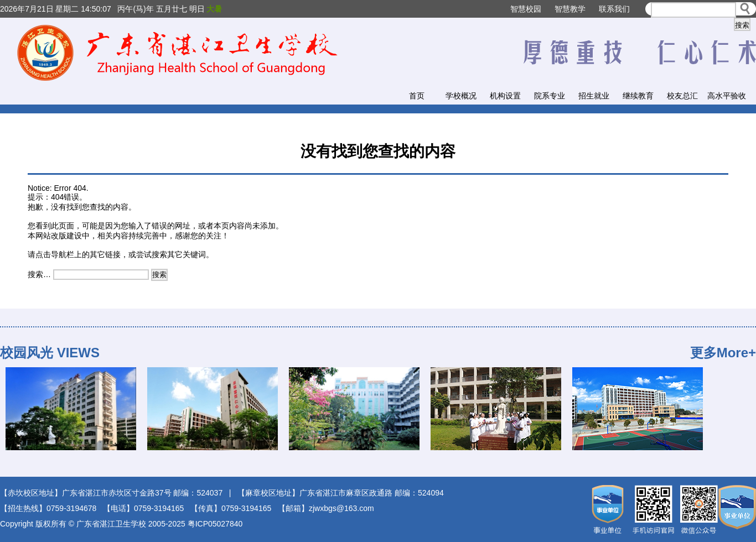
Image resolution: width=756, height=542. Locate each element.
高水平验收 (727, 96)
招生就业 (594, 96)
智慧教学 (570, 9)
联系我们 (614, 9)
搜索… (39, 274)
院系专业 (550, 96)
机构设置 (505, 96)
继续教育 (638, 96)
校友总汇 (682, 96)
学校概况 (461, 96)
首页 (417, 96)
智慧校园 (526, 9)
